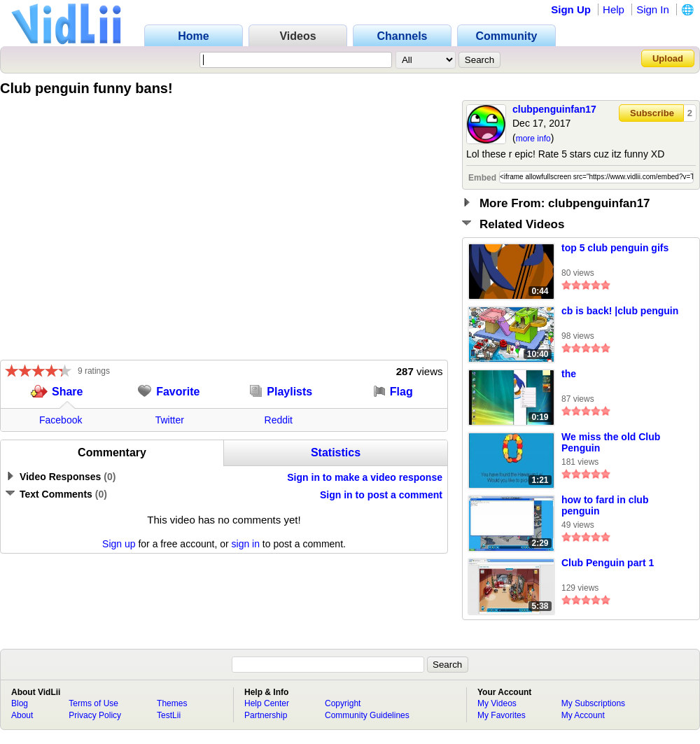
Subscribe (652, 113)
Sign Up (571, 9)
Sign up (119, 544)
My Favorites (502, 715)
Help (614, 9)
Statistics (336, 452)
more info (533, 139)
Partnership (266, 715)
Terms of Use (93, 703)
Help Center (267, 703)
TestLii (169, 715)
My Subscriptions (593, 703)
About (22, 715)
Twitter (170, 420)
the (569, 374)
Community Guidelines (367, 715)
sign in (246, 544)
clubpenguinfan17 (554, 109)
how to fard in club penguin (605, 505)
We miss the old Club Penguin (611, 442)
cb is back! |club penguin (620, 311)
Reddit (279, 420)
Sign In (653, 9)
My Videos (497, 703)
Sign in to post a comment (381, 495)
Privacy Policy (95, 715)
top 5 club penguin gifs (615, 248)
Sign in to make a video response (365, 477)
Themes (172, 703)
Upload (668, 58)
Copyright (343, 703)
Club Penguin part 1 (608, 563)
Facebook (61, 420)
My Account (583, 715)
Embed (482, 178)
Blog (20, 703)
